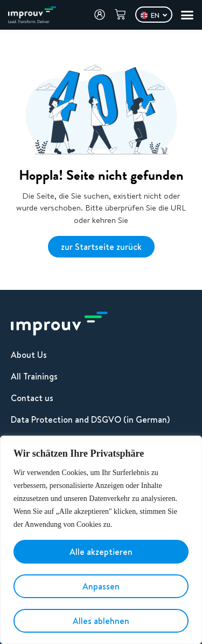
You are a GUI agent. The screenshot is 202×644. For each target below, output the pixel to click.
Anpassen (101, 586)
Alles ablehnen (101, 621)
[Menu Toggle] (187, 15)
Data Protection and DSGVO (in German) (90, 419)
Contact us (32, 398)
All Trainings (34, 376)
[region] (101, 540)
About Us (29, 355)
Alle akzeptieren (101, 552)
